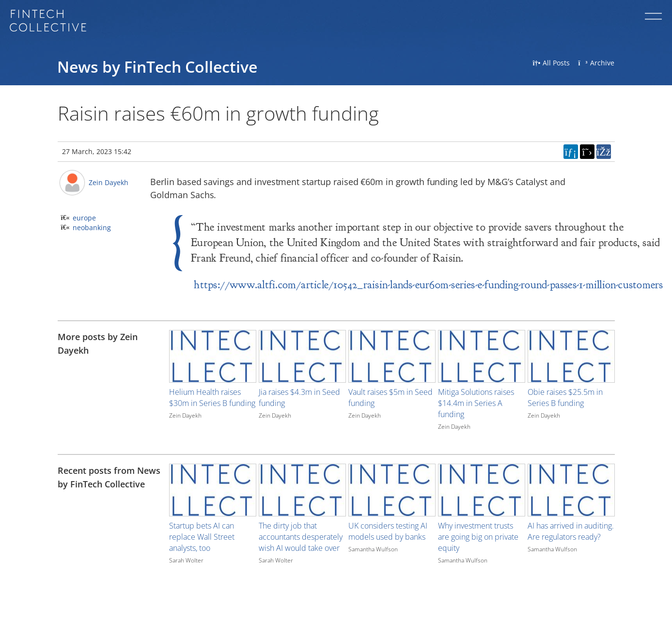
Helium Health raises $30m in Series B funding (212, 398)
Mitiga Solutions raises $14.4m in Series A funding (476, 403)
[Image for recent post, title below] (213, 490)
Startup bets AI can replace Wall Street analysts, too (202, 537)
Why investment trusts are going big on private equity (478, 537)
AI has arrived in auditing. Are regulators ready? (571, 531)
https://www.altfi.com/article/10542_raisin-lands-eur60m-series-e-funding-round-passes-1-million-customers (428, 285)
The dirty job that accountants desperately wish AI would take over (301, 537)
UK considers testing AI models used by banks (388, 531)
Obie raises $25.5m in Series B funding (565, 398)
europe (84, 218)
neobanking (92, 227)
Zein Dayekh (109, 182)
